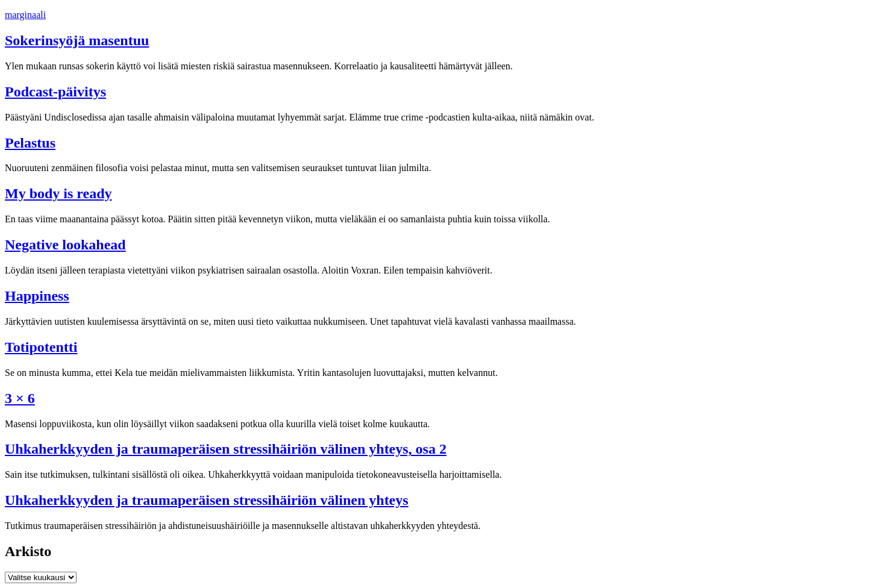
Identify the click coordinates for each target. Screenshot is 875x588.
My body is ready (58, 193)
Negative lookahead (65, 245)
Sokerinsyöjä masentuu (77, 40)
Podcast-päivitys (55, 92)
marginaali (25, 15)
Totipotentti (41, 347)
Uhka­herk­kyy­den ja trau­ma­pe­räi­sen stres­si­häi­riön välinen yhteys (207, 500)
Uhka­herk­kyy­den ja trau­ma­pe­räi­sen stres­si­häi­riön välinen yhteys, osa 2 (226, 449)
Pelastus (30, 143)
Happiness (37, 296)
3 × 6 (20, 398)
